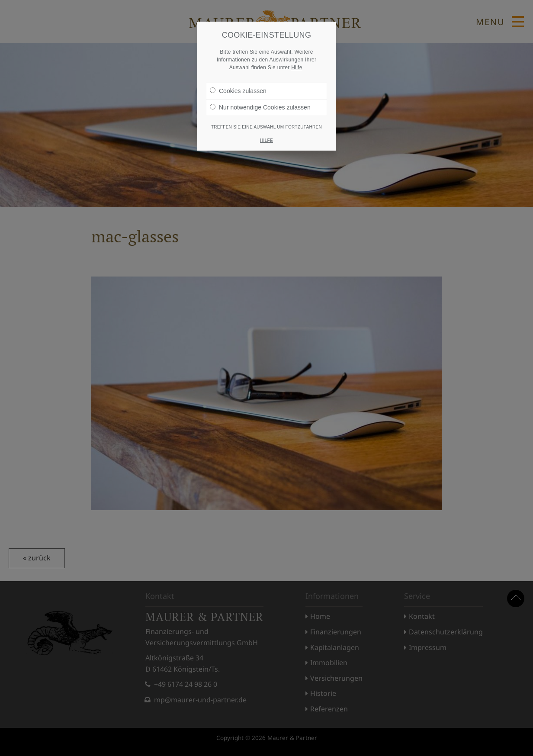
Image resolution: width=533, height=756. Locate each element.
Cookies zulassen (238, 91)
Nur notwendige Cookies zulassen (260, 107)
